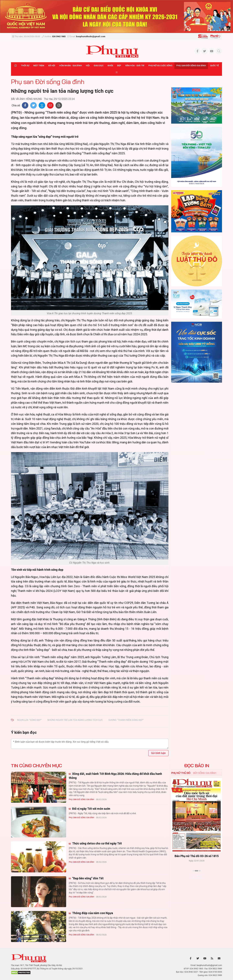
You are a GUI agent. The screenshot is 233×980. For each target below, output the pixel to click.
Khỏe (110, 66)
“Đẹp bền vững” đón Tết (88, 878)
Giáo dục (99, 66)
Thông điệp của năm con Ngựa (92, 913)
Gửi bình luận (158, 753)
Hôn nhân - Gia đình (71, 66)
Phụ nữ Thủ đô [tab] (181, 773)
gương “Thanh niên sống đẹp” (126, 720)
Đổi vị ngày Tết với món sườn (91, 809)
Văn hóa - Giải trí (135, 66)
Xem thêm (197, 876)
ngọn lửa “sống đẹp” (29, 720)
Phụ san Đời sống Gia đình (191, 66)
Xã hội (52, 66)
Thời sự (25, 66)
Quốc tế (214, 66)
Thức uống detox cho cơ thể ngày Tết (97, 843)
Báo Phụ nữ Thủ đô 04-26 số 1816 (197, 856)
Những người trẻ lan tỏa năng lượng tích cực (75, 720)
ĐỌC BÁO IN (197, 766)
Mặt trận (39, 66)
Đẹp (119, 66)
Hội (88, 66)
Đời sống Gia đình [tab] (205, 773)
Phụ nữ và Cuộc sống (160, 66)
